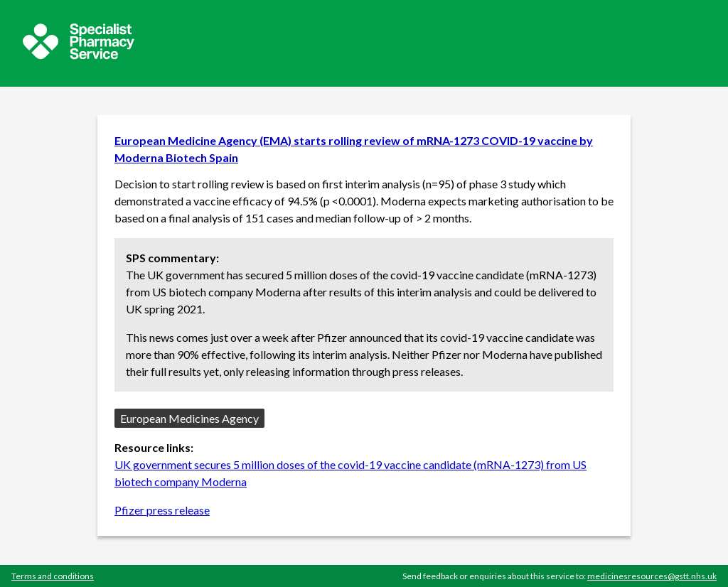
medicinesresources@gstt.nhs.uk (652, 576)
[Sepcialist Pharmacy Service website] (79, 55)
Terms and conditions (53, 576)
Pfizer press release (162, 510)
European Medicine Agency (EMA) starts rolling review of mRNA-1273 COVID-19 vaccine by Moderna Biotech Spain (354, 149)
